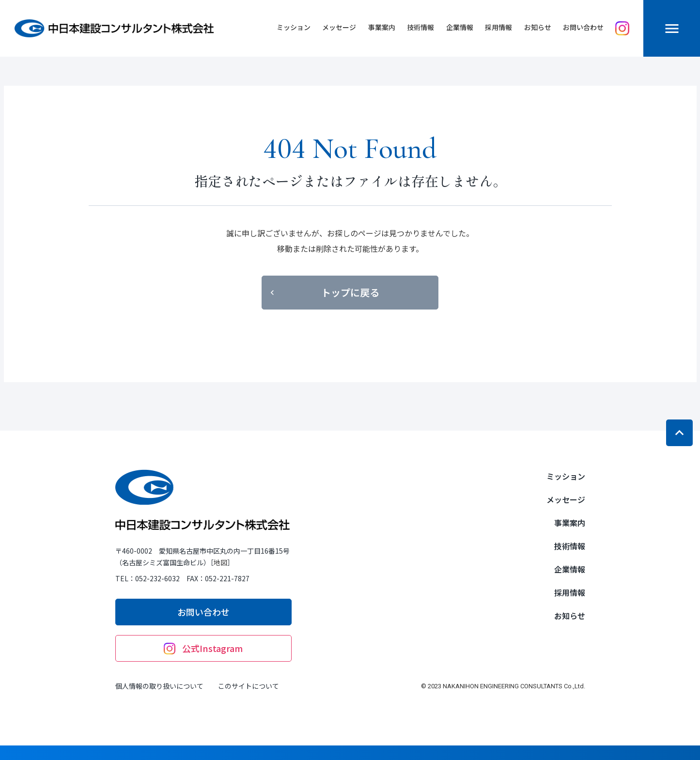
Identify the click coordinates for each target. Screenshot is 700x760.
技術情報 (420, 27)
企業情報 (460, 27)
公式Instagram (203, 648)
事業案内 (382, 27)
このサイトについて (249, 686)
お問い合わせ (583, 27)
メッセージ (339, 27)
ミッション (294, 27)
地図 (220, 562)
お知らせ (538, 27)
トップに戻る (323, 292)
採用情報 (498, 27)
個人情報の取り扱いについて (159, 686)
